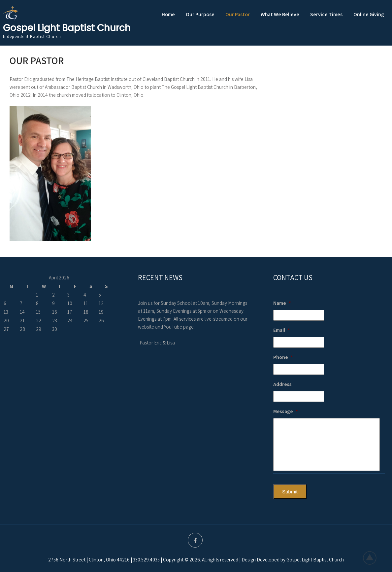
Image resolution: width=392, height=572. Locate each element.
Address (282, 384)
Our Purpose (200, 14)
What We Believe (280, 14)
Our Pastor (238, 14)
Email (282, 330)
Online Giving (369, 14)
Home (168, 14)
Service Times (326, 14)
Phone (283, 357)
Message (286, 411)
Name (282, 303)
